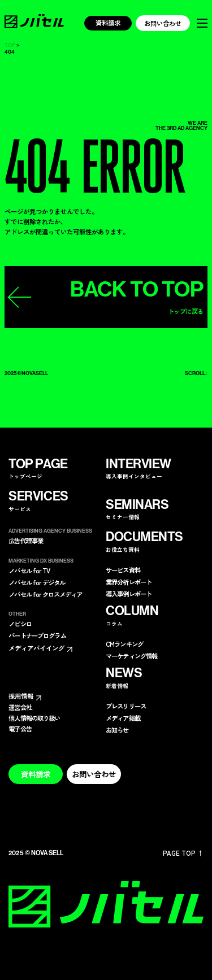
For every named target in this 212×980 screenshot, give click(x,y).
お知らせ (117, 730)
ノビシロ (20, 624)
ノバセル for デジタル (37, 583)
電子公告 (20, 729)
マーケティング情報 (131, 656)
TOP (10, 46)
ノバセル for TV (29, 571)
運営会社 (20, 707)
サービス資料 (123, 570)
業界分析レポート (129, 582)
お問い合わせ (163, 23)
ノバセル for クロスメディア (45, 594)
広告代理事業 (26, 541)
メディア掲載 (123, 718)
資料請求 (108, 23)
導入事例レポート (129, 594)
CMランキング (124, 644)
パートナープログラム (37, 636)
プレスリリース (126, 706)
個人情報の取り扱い (34, 718)
